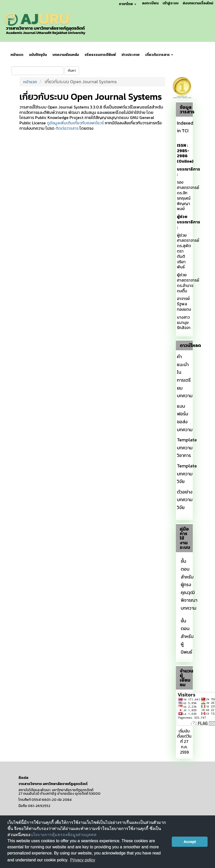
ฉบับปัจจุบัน (38, 55)
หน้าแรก (17, 55)
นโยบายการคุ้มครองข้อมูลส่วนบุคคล (63, 835)
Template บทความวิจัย (187, 474)
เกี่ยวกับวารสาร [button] (159, 55)
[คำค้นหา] (37, 71)
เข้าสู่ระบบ (171, 3)
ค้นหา (72, 71)
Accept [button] (190, 842)
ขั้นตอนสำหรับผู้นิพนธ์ (187, 636)
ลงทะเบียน (150, 3)
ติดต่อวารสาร (67, 128)
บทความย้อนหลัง (66, 55)
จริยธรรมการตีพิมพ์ (100, 55)
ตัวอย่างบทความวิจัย (185, 500)
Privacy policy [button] (83, 860)
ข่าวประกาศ (131, 55)
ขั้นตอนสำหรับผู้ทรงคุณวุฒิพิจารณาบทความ (189, 584)
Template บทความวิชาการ (187, 448)
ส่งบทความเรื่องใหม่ (198, 3)
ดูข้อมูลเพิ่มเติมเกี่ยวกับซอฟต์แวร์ (75, 123)
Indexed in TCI (185, 127)
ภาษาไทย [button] (128, 4)
